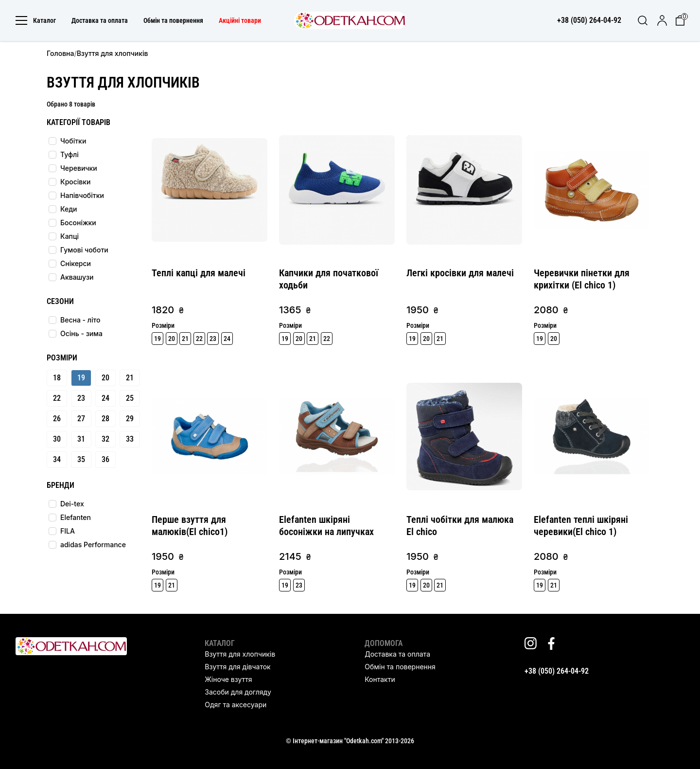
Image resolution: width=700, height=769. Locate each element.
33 (130, 439)
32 (105, 439)
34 (57, 459)
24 (105, 398)
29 (130, 419)
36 (105, 459)
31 (81, 439)
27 (81, 419)
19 (81, 378)
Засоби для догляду (238, 692)
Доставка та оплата (100, 20)
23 (81, 398)
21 (130, 378)
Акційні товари (240, 20)
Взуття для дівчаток (237, 667)
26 (57, 419)
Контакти (380, 679)
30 (57, 439)
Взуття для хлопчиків (240, 654)
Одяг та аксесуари (236, 705)
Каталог (36, 20)
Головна (60, 53)
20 (105, 378)
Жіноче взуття (228, 679)
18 (57, 378)
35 (81, 459)
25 (130, 398)
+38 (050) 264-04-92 (557, 671)
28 (105, 419)
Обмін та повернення (173, 20)
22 (57, 398)
